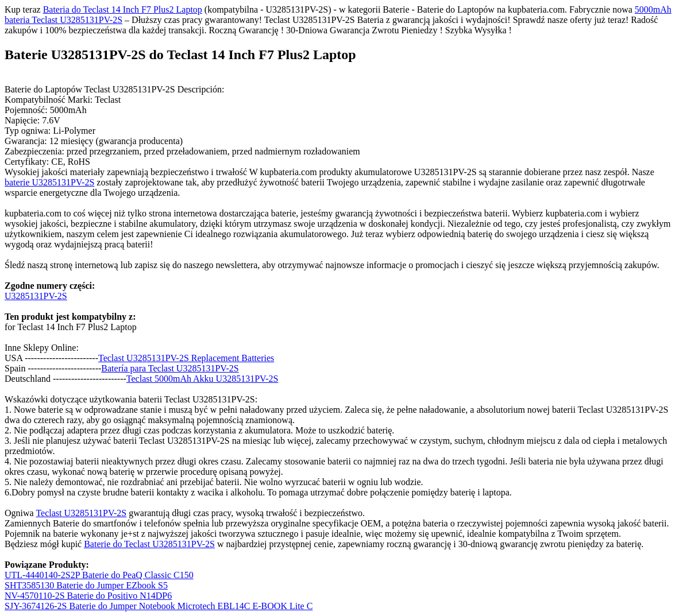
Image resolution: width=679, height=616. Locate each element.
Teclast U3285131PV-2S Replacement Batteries (186, 358)
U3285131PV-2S (36, 296)
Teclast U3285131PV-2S (81, 513)
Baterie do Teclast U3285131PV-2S (149, 544)
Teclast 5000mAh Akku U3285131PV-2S (202, 379)
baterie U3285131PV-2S (49, 182)
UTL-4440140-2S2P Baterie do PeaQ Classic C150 (99, 575)
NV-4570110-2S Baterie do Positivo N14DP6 (88, 596)
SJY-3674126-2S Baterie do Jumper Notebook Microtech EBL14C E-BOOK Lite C (159, 606)
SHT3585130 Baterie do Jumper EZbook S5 (86, 585)
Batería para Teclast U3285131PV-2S (170, 368)
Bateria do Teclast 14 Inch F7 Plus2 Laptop (123, 9)
